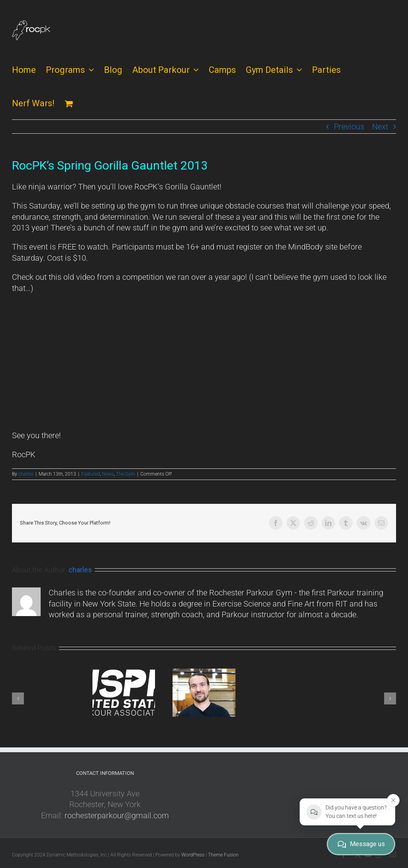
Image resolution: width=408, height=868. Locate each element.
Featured (91, 474)
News (108, 474)
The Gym (126, 474)
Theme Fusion (223, 855)
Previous (349, 127)
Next (380, 127)
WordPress (193, 855)
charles (26, 474)
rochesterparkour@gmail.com (117, 815)
